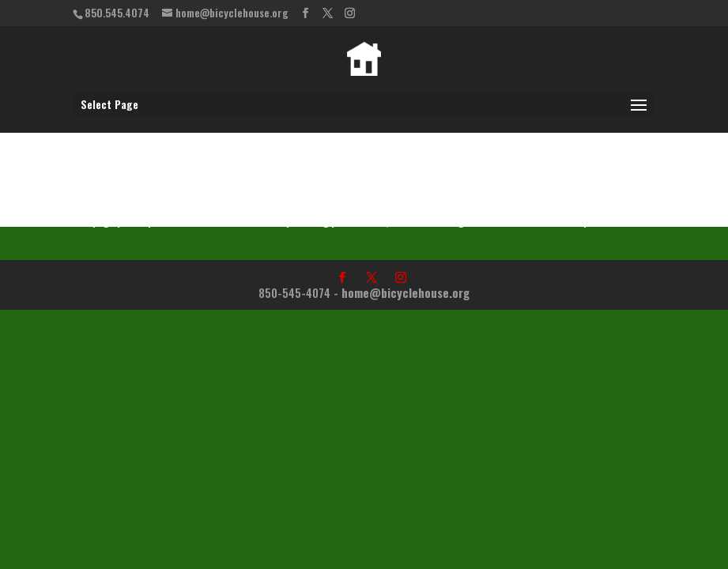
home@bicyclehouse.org (405, 292)
